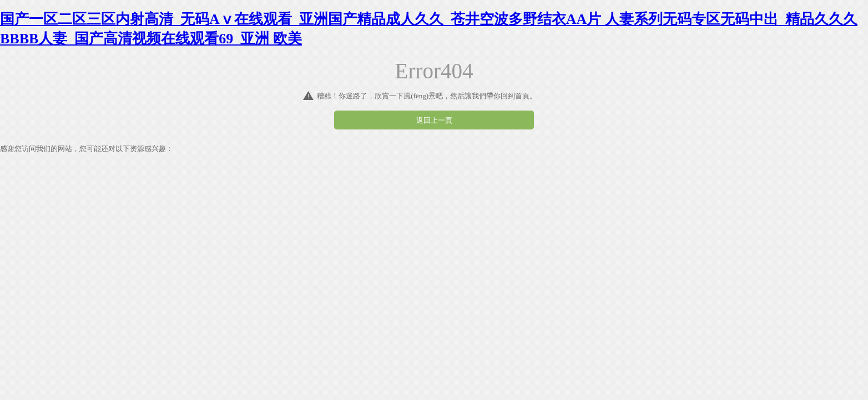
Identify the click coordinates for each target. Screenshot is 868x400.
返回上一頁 (434, 120)
